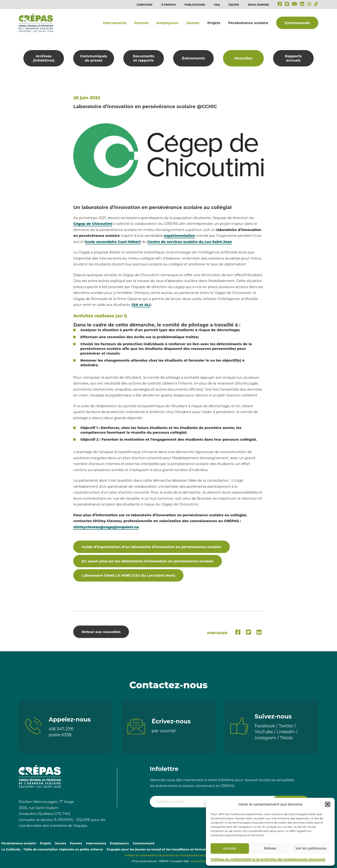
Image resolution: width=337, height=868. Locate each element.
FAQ (217, 5)
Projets (214, 23)
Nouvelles (244, 58)
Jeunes (193, 23)
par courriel (164, 731)
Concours (145, 5)
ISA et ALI (141, 305)
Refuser (270, 848)
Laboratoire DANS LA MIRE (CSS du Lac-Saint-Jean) (128, 575)
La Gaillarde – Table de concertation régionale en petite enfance (52, 849)
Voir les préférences (311, 848)
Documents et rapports (144, 58)
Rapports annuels (293, 58)
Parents (141, 23)
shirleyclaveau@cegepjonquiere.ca (106, 527)
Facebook (265, 726)
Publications (195, 5)
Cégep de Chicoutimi (93, 224)
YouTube (264, 732)
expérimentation (179, 236)
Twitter (286, 726)
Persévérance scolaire (248, 23)
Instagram (266, 738)
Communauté (297, 23)
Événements (194, 58)
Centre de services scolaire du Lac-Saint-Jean (190, 242)
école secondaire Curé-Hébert (113, 242)
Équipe (234, 5)
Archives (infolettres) (44, 58)
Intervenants (115, 23)
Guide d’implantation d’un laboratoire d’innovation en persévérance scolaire (152, 547)
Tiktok (286, 738)
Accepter (230, 848)
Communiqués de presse (93, 58)
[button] (328, 804)
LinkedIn (286, 732)
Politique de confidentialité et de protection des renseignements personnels (268, 859)
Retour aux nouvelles (101, 632)
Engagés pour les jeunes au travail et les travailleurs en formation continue (166, 849)
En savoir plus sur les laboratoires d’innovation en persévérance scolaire (148, 561)
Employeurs (167, 23)
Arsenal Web (198, 861)
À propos (168, 5)
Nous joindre (258, 5)
